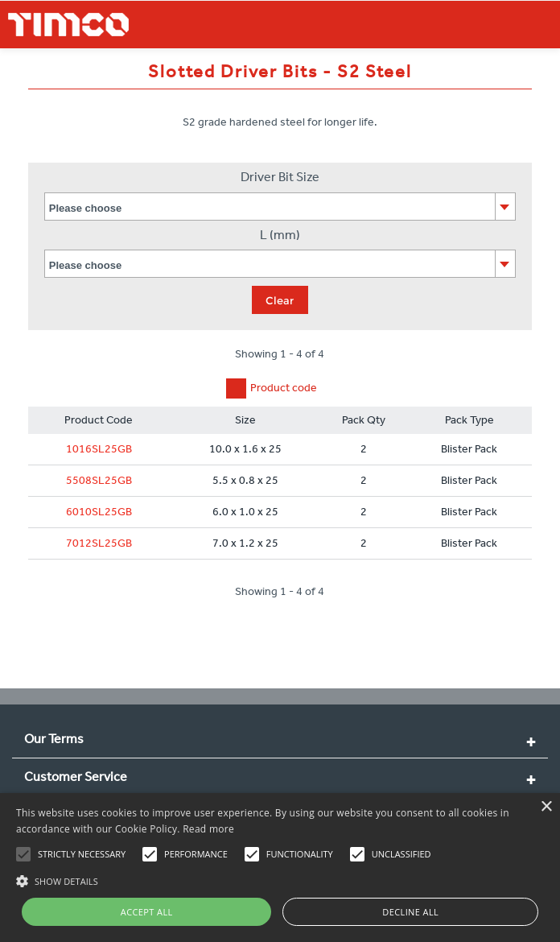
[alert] (280, 868)
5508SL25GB (99, 480)
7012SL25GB (99, 543)
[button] (280, 879)
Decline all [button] (410, 912)
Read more (208, 829)
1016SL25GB (99, 449)
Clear (280, 300)
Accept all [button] (147, 912)
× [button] (546, 807)
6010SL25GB (99, 512)
